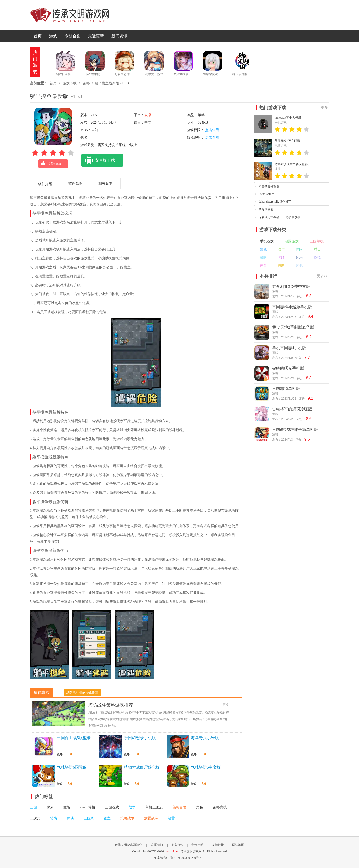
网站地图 (238, 845)
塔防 (54, 818)
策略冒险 (179, 807)
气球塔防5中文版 (206, 767)
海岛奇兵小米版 (205, 738)
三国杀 (89, 818)
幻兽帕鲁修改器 (269, 186)
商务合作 (177, 845)
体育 (263, 265)
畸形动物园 (266, 209)
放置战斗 (151, 818)
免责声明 (197, 845)
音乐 (299, 257)
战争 (132, 807)
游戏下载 (70, 83)
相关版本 (105, 183)
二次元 (35, 818)
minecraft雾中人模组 (288, 118)
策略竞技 (220, 807)
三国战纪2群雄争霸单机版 (295, 430)
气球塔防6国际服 (72, 767)
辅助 (281, 265)
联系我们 (157, 845)
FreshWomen (267, 194)
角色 (200, 807)
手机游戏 (267, 241)
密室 (107, 818)
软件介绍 (45, 184)
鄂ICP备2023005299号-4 (186, 858)
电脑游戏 (292, 241)
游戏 (53, 36)
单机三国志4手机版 (289, 348)
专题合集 (73, 36)
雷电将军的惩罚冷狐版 (292, 409)
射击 (317, 249)
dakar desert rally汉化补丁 (275, 202)
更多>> (322, 276)
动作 (281, 249)
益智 (67, 807)
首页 (38, 36)
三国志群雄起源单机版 (292, 307)
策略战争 (127, 818)
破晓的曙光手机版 (288, 368)
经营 (171, 818)
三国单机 (317, 241)
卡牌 (281, 257)
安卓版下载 (98, 160)
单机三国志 (154, 807)
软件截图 (75, 183)
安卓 (148, 115)
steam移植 (88, 807)
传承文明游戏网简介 (128, 845)
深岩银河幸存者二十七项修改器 (279, 217)
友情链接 (218, 845)
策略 (86, 83)
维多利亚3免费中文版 (291, 286)
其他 (299, 265)
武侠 (70, 818)
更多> (226, 705)
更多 (324, 108)
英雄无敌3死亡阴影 (287, 141)
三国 (33, 807)
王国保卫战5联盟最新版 (74, 738)
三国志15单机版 (286, 389)
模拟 (317, 257)
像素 (50, 807)
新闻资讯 (119, 36)
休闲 (299, 249)
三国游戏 (112, 807)
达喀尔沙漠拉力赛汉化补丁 (293, 164)
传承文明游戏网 (70, 15)
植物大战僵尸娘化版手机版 (142, 768)
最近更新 (96, 36)
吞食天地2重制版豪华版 (293, 327)
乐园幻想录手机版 (140, 738)
